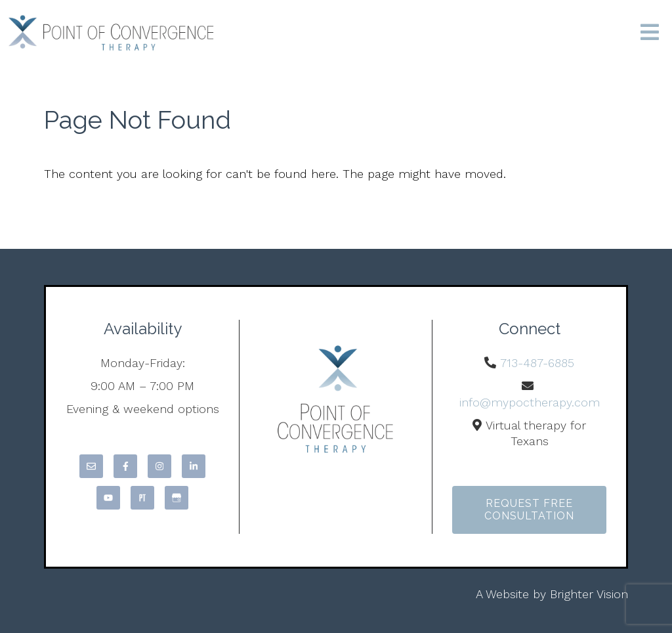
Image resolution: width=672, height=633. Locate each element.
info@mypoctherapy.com (530, 402)
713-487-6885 (537, 363)
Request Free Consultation (529, 510)
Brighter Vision (589, 594)
